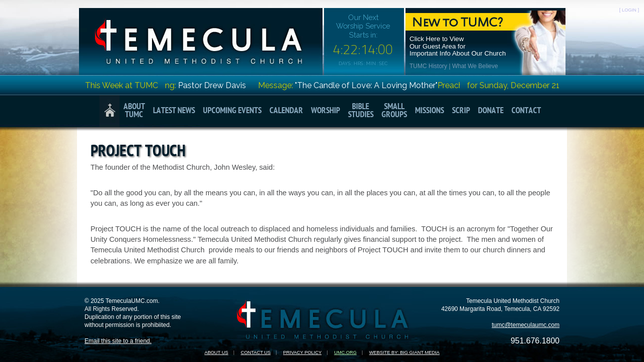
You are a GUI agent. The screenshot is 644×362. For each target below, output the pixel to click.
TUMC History (428, 66)
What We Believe (475, 66)
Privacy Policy (302, 352)
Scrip (461, 111)
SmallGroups (394, 111)
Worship (325, 111)
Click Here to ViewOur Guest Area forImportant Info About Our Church (458, 46)
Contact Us (255, 352)
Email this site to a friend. (118, 341)
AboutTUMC (134, 111)
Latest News (174, 111)
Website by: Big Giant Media (404, 352)
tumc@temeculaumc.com (525, 325)
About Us (216, 352)
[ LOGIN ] (629, 10)
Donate (491, 111)
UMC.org (345, 352)
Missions (429, 111)
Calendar (286, 111)
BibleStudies (361, 111)
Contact (526, 111)
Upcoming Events (232, 111)
